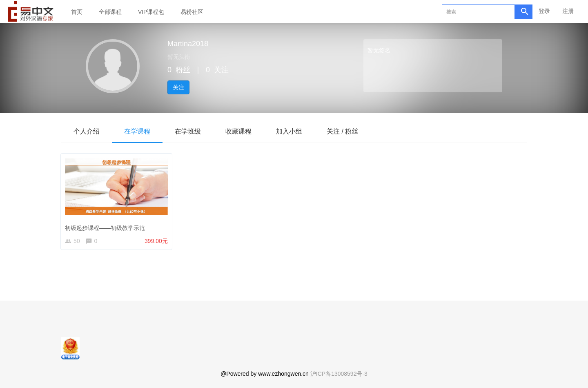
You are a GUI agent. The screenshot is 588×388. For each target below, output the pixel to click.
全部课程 (110, 12)
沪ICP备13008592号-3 (339, 374)
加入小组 (289, 131)
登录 (544, 11)
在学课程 (137, 131)
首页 (77, 12)
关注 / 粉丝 (342, 131)
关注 (178, 87)
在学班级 (188, 131)
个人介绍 (87, 131)
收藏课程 (238, 131)
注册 (568, 11)
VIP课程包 (151, 12)
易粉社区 (192, 12)
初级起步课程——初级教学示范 (107, 226)
